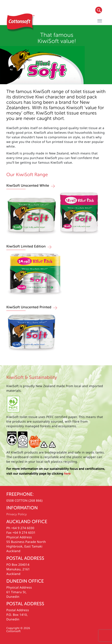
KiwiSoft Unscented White (28, 186)
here (67, 474)
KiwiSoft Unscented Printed (29, 307)
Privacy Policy (17, 514)
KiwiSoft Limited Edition (26, 247)
